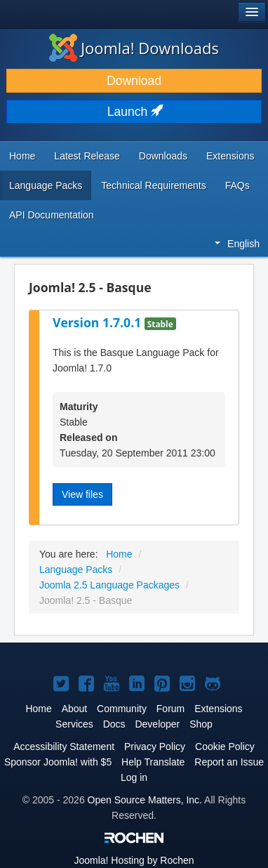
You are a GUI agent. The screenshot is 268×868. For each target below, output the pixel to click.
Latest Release (87, 156)
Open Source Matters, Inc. (145, 800)
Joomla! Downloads (134, 48)
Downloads (163, 156)
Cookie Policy (225, 747)
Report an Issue (229, 762)
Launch (134, 112)
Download (134, 81)
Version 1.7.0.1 (99, 322)
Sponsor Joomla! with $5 (58, 762)
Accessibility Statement (64, 747)
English (237, 244)
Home (22, 156)
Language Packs (46, 185)
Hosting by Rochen (134, 860)
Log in (134, 777)
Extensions (230, 156)
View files (82, 494)
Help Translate (153, 762)
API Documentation (52, 215)
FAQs (237, 185)
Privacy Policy (155, 747)
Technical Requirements (153, 185)
